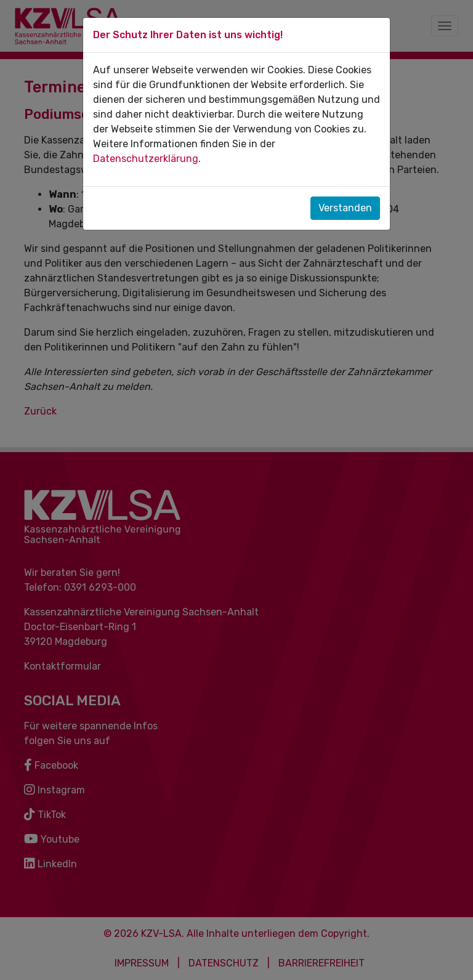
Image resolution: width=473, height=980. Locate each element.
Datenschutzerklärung (146, 159)
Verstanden (345, 208)
